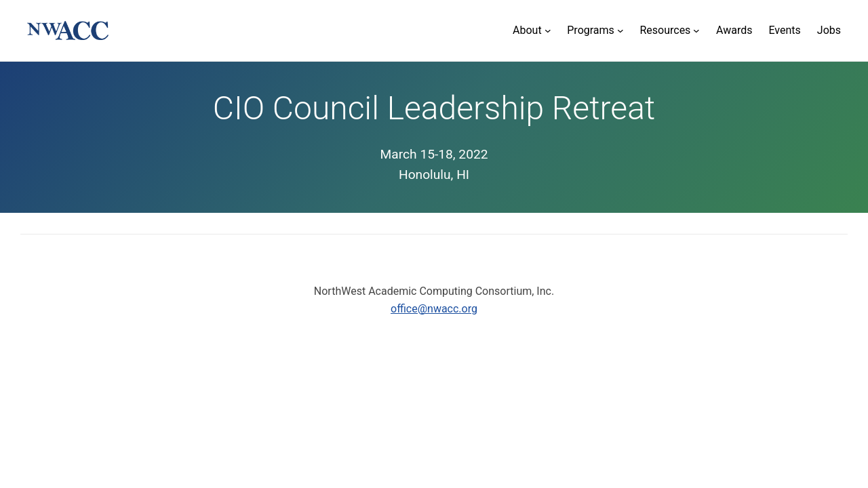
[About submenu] (532, 31)
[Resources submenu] (670, 31)
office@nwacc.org (434, 309)
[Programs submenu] (595, 31)
